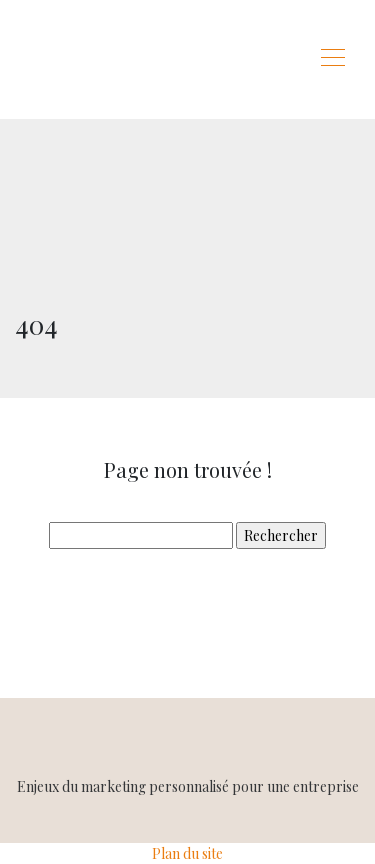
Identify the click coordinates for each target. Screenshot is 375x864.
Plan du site (187, 853)
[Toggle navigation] (332, 60)
